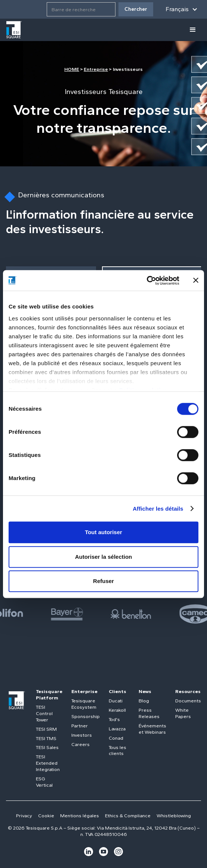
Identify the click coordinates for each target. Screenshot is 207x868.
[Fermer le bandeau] (196, 281)
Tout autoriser (103, 532)
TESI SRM (46, 729)
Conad (116, 738)
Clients (118, 691)
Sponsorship (86, 716)
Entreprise (96, 69)
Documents (188, 701)
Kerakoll (117, 710)
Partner (80, 726)
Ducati (116, 701)
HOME (72, 69)
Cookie (46, 816)
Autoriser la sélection (104, 557)
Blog (144, 701)
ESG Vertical (44, 782)
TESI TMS (46, 738)
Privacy (24, 816)
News (145, 691)
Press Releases (149, 713)
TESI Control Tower (44, 713)
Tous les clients (118, 751)
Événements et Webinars (152, 729)
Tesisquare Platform (49, 695)
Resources (188, 691)
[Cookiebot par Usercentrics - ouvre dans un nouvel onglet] (147, 281)
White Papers (183, 713)
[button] (182, 9)
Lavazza (117, 729)
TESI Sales (47, 747)
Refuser (103, 581)
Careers (81, 744)
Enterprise (84, 691)
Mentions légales (80, 816)
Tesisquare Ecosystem (84, 704)
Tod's (114, 719)
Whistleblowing (174, 816)
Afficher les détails (158, 509)
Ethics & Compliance (128, 816)
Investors (82, 735)
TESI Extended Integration (48, 763)
